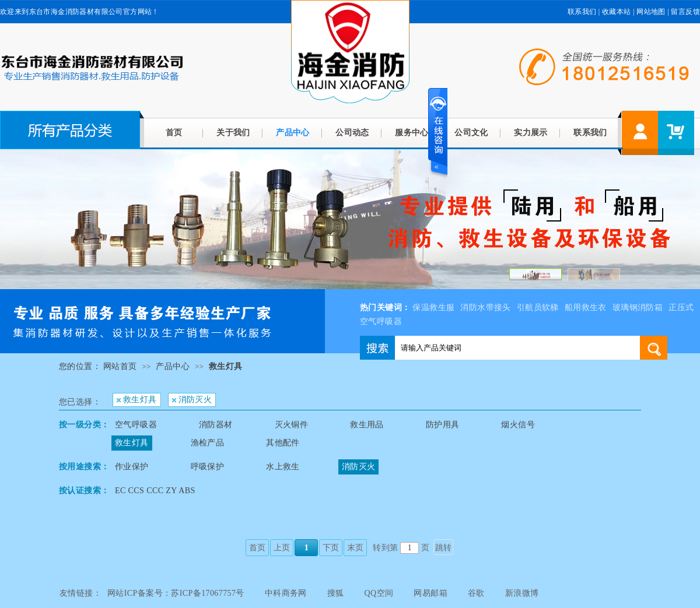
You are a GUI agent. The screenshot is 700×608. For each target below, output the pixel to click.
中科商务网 (286, 593)
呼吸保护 (208, 467)
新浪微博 (522, 593)
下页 (331, 548)
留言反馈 (685, 12)
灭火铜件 (292, 425)
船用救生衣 (586, 307)
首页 (174, 133)
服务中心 (412, 133)
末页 (356, 548)
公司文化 (471, 133)
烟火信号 (518, 425)
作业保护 (132, 467)
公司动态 (352, 133)
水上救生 (283, 467)
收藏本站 (617, 12)
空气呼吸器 (136, 425)
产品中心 (293, 133)
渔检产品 (208, 443)
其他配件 (283, 443)
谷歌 (476, 593)
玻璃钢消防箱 (638, 307)
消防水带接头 (485, 307)
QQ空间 (379, 593)
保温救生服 (433, 307)
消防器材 (216, 425)
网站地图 (651, 12)
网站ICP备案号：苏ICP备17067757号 (176, 593)
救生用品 (367, 425)
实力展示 (531, 133)
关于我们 (233, 133)
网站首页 (120, 366)
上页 (282, 548)
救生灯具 (226, 366)
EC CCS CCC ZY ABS (155, 491)
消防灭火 (192, 400)
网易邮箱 (430, 593)
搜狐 (336, 593)
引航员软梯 (538, 307)
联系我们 (582, 12)
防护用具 (443, 425)
